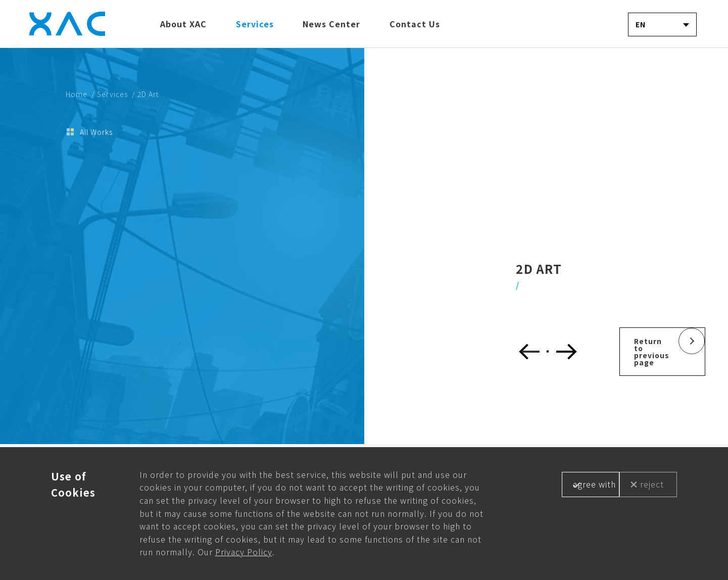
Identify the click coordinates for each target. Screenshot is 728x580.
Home (77, 94)
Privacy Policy (244, 552)
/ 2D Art (145, 94)
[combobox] (662, 25)
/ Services (110, 94)
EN (641, 24)
